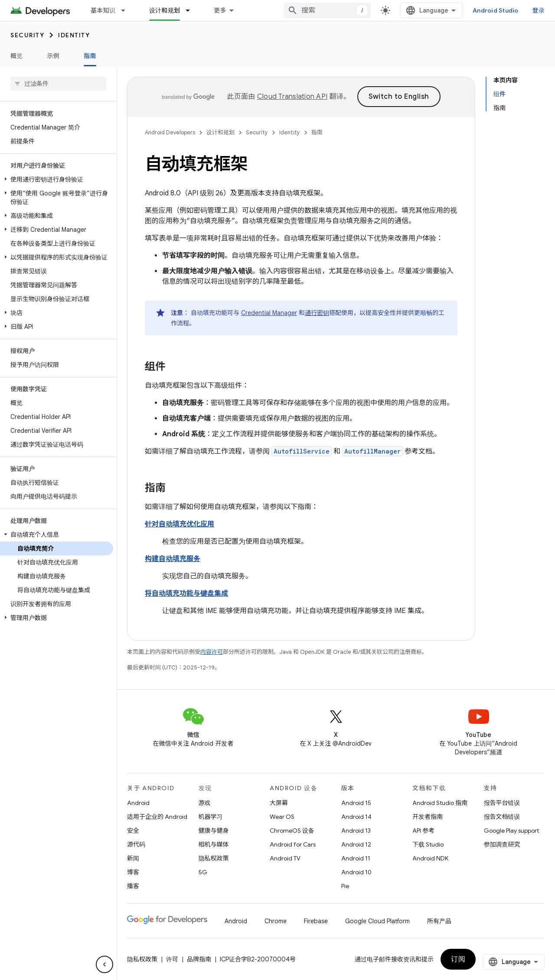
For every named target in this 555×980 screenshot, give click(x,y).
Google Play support (511, 831)
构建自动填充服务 (173, 559)
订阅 (458, 959)
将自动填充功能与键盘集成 (186, 594)
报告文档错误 (502, 817)
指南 (317, 132)
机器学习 (211, 817)
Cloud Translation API (292, 97)
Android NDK (430, 858)
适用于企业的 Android (157, 817)
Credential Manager (269, 313)
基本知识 (103, 10)
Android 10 (356, 872)
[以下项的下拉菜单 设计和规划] (192, 10)
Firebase (316, 921)
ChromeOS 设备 (292, 831)
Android (138, 803)
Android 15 (356, 803)
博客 (133, 872)
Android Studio (496, 10)
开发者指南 (428, 817)
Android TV (285, 858)
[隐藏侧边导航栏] (104, 964)
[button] (57, 179)
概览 (17, 56)
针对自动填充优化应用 (180, 524)
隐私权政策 (214, 858)
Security (27, 35)
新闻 (133, 858)
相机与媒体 (214, 844)
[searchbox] (58, 84)
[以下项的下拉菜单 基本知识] (127, 10)
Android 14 (356, 817)
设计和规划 (220, 132)
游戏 (205, 803)
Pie (345, 886)
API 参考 (423, 831)
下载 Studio (428, 844)
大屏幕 (279, 803)
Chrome (276, 921)
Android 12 (356, 844)
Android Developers (170, 132)
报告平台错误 (502, 803)
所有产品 (439, 921)
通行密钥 (317, 313)
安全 (133, 831)
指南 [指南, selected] (90, 56)
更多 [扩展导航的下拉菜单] (220, 10)
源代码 (136, 844)
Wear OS (282, 817)
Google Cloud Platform (377, 921)
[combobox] (327, 10)
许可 (172, 959)
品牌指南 (199, 959)
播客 (133, 886)
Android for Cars (293, 844)
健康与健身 (214, 831)
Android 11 (356, 858)
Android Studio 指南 (440, 803)
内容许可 (212, 652)
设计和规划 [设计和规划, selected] (165, 10)
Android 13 (356, 831)
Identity (74, 35)
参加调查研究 (502, 844)
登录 (539, 10)
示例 (54, 56)
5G (203, 872)
